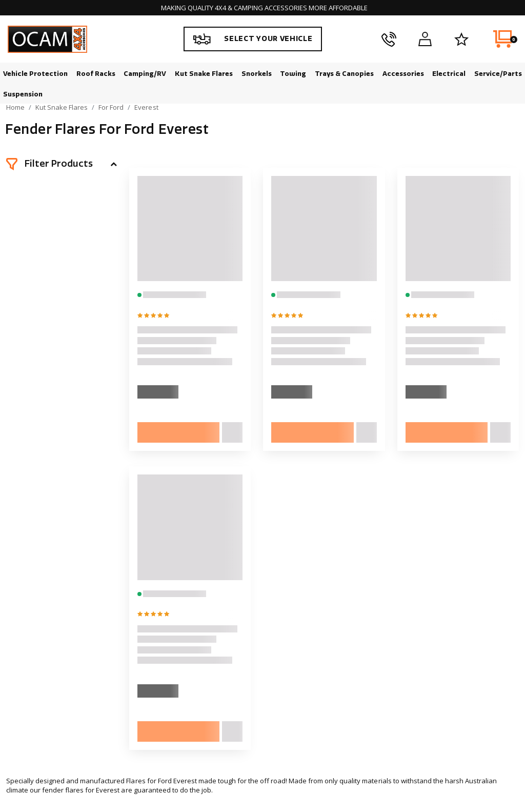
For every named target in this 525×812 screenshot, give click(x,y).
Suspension (23, 94)
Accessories (403, 74)
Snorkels (257, 74)
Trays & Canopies (344, 74)
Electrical (449, 74)
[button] (62, 164)
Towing (293, 74)
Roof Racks (96, 74)
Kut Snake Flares (204, 74)
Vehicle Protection (35, 74)
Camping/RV (145, 74)
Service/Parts (498, 74)
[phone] (389, 39)
